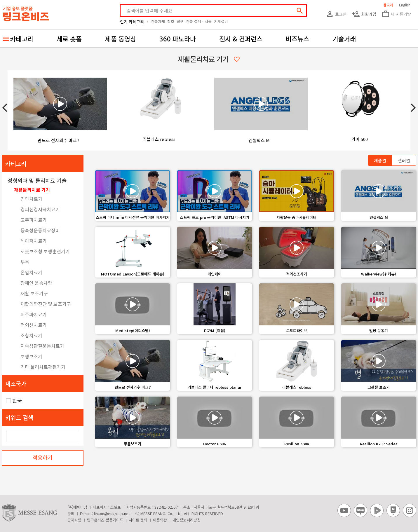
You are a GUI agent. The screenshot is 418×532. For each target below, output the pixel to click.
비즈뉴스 (297, 39)
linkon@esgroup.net (112, 513)
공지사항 (74, 520)
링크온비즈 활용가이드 (105, 520)
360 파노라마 (178, 39)
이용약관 (160, 520)
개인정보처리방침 (187, 520)
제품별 (380, 160)
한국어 (388, 5)
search (300, 11)
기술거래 (344, 39)
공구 (180, 21)
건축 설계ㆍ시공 (199, 21)
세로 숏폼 (69, 39)
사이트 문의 (138, 520)
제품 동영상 (121, 39)
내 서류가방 (396, 14)
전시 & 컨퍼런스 (241, 39)
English (405, 5)
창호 (171, 21)
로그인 (336, 14)
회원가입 (364, 14)
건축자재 (158, 21)
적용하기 (43, 457)
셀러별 (404, 160)
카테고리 (22, 39)
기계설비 (221, 21)
